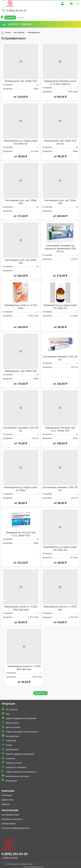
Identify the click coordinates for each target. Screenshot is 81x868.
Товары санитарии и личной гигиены (22, 732)
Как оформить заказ (10, 815)
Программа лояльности (12, 819)
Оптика (9, 745)
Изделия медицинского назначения (21, 718)
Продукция (8, 704)
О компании (7, 795)
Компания (8, 791)
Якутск (21, 17)
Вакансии (6, 804)
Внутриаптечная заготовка (17, 776)
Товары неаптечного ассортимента (21, 772)
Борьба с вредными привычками (20, 754)
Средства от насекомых (16, 767)
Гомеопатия (11, 741)
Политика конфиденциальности (16, 828)
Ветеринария (11, 781)
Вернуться (40, 693)
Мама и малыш (12, 723)
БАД (8, 714)
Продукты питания (14, 763)
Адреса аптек (7, 800)
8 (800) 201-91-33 (17, 11)
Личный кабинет (9, 824)
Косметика (10, 758)
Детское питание (13, 727)
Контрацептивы (12, 736)
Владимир (10, 17)
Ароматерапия (12, 750)
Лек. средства (12, 709)
